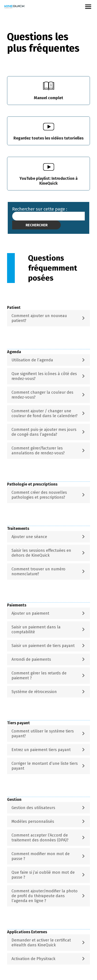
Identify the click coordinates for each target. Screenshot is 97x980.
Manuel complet (48, 98)
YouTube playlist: (48, 181)
